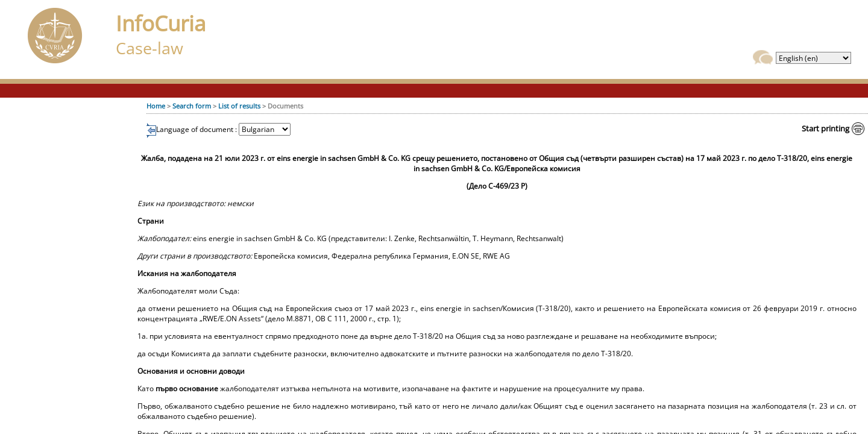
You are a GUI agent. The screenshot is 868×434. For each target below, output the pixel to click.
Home (156, 106)
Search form (192, 106)
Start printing (826, 128)
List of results (239, 106)
